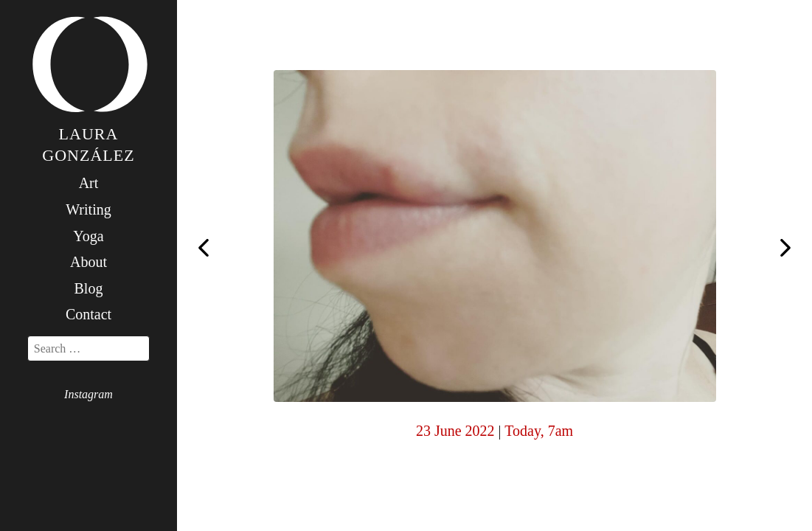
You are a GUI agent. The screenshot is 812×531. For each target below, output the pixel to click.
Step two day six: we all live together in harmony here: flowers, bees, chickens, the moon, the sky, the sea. (785, 249)
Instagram (89, 394)
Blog (89, 288)
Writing (88, 209)
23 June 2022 (455, 431)
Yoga (88, 236)
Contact (89, 314)
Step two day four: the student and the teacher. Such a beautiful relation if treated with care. (204, 246)
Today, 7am (539, 431)
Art (89, 183)
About (89, 262)
